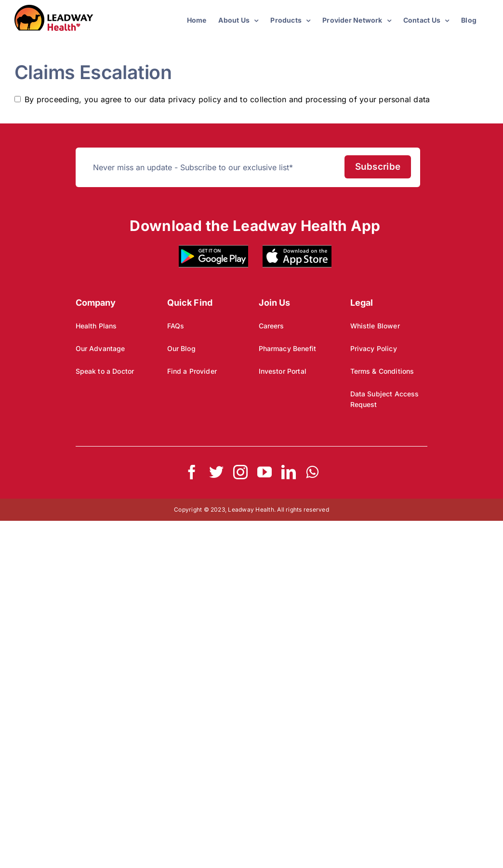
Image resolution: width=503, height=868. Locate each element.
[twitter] (216, 472)
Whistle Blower (375, 326)
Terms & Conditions (382, 371)
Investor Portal (283, 371)
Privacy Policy (374, 348)
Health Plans (96, 326)
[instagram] (240, 472)
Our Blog (181, 348)
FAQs (176, 326)
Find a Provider (192, 371)
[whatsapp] (312, 472)
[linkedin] (289, 472)
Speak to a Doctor (105, 371)
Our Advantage (100, 348)
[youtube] (265, 472)
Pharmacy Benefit (287, 348)
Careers (271, 326)
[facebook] (192, 472)
